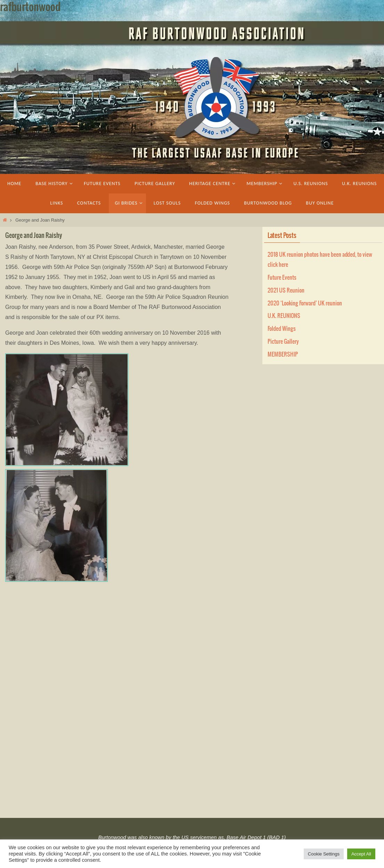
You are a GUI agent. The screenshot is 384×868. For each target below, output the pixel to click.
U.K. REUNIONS (284, 316)
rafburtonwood (30, 7)
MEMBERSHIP (283, 355)
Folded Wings (282, 329)
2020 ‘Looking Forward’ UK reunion (305, 303)
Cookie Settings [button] (324, 854)
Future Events (282, 278)
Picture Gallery (283, 342)
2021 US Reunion (286, 290)
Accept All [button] (361, 854)
